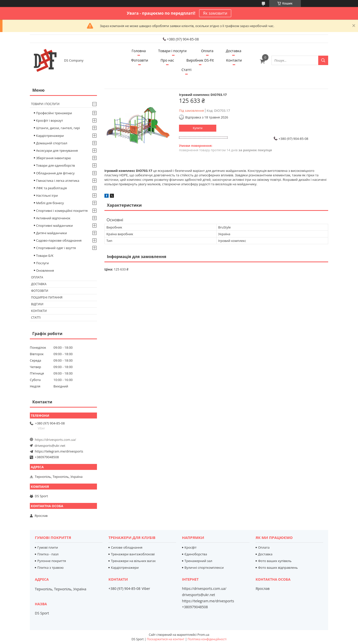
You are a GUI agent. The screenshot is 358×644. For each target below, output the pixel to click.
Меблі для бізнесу (50, 203)
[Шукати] (323, 60)
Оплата (207, 51)
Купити (198, 128)
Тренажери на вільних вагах (133, 561)
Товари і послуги (172, 51)
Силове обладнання (127, 547)
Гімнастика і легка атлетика (58, 181)
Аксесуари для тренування (57, 151)
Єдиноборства (196, 554)
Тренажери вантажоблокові (133, 554)
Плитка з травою (50, 568)
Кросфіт (191, 547)
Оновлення (45, 270)
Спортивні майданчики (54, 226)
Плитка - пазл (48, 554)
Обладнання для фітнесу (55, 173)
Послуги (42, 263)
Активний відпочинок (53, 218)
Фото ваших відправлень (278, 568)
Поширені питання (47, 297)
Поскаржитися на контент (166, 639)
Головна (139, 51)
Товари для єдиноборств (55, 165)
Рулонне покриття (52, 561)
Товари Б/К (45, 256)
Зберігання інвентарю (53, 158)
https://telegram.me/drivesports (59, 451)
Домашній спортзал (52, 143)
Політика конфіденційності (207, 639)
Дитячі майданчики (51, 233)
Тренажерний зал (198, 561)
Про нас (167, 60)
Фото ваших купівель (275, 561)
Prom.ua (203, 635)
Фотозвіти (139, 60)
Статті (186, 70)
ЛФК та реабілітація (51, 188)
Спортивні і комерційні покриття (62, 211)
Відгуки (37, 304)
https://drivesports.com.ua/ (55, 440)
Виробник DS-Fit (200, 60)
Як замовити (215, 13)
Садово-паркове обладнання (59, 240)
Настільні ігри (47, 195)
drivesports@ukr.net (50, 446)
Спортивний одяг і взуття (56, 248)
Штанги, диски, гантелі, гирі (58, 128)
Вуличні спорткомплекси (204, 568)
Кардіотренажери (50, 136)
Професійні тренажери (54, 113)
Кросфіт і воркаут (49, 120)
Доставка (233, 51)
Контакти (234, 60)
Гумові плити (48, 547)
